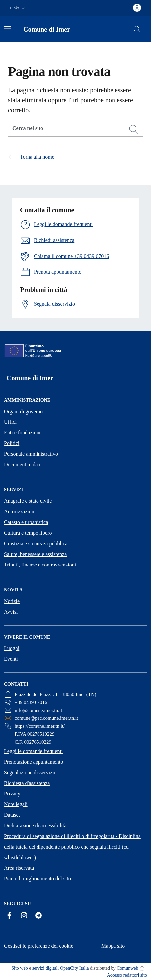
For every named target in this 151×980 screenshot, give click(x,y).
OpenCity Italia (75, 968)
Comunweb (128, 968)
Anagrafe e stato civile (28, 501)
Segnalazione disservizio (30, 772)
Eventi (11, 659)
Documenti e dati (22, 464)
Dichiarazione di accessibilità (35, 826)
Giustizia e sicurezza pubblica (36, 543)
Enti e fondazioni (22, 433)
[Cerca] (134, 129)
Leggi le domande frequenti (33, 751)
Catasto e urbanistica (26, 522)
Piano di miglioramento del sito (38, 879)
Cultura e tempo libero (28, 533)
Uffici (10, 422)
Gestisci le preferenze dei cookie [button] (39, 946)
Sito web (19, 968)
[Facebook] (9, 915)
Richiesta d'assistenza (27, 783)
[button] (18, 8)
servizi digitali (45, 968)
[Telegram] (38, 915)
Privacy (12, 794)
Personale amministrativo (31, 454)
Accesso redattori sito (127, 975)
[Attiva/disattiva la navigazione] (7, 29)
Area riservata (19, 868)
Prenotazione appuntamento (34, 762)
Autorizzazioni (20, 512)
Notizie (12, 601)
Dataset (12, 815)
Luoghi (12, 648)
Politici (12, 443)
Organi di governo (23, 411)
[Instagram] (24, 915)
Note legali (16, 804)
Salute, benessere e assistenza (35, 554)
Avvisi (11, 612)
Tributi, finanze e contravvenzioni (40, 565)
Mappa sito (113, 946)
